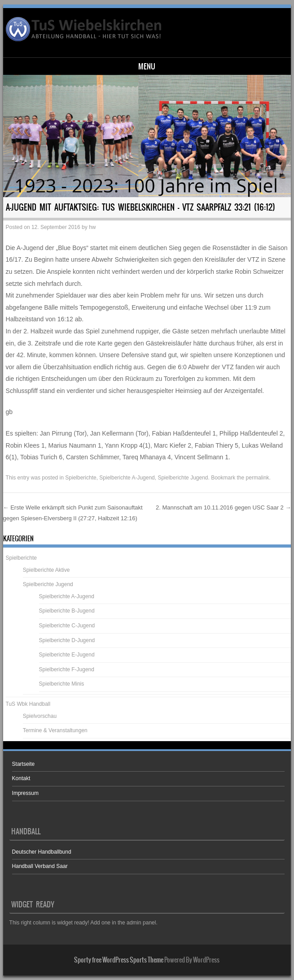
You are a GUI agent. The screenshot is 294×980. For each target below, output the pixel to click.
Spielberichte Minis (62, 684)
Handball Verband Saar (40, 866)
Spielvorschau (40, 716)
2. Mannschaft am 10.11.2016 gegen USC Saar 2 (223, 507)
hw (92, 227)
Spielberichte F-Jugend (67, 669)
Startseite (24, 764)
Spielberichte (81, 478)
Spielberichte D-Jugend (67, 640)
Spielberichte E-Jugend (67, 655)
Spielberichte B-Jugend (67, 611)
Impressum (25, 793)
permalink (258, 478)
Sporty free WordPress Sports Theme (119, 960)
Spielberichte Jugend (183, 478)
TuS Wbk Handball (28, 704)
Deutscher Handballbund (42, 852)
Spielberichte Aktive (46, 570)
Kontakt (21, 778)
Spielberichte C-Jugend (67, 626)
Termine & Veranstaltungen (55, 730)
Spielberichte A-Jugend (127, 478)
